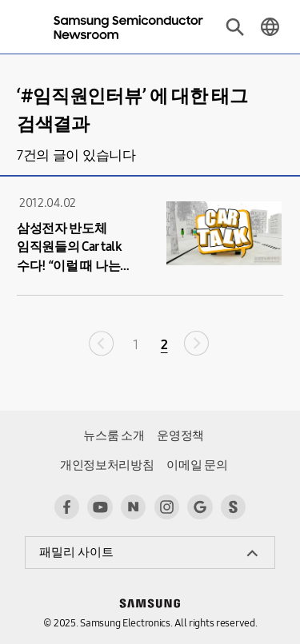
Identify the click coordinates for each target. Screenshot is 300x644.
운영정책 (180, 435)
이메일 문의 (197, 465)
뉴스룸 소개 (114, 435)
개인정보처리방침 (107, 465)
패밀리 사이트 (76, 552)
